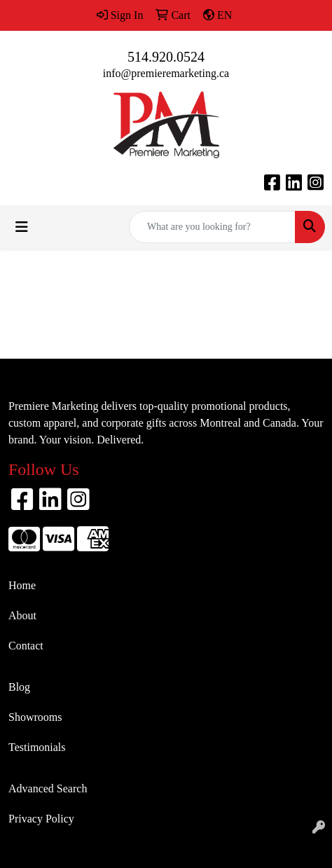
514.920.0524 (166, 57)
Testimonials (37, 747)
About (22, 615)
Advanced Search (48, 788)
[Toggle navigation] (22, 227)
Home (22, 585)
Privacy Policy (41, 819)
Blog (19, 687)
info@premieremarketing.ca (166, 73)
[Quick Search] (212, 227)
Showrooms (35, 717)
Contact (26, 646)
